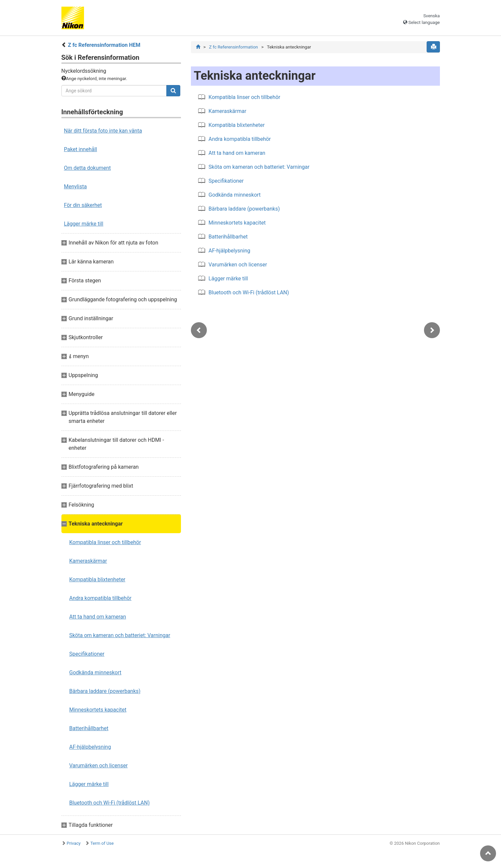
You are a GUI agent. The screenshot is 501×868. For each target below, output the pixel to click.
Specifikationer (87, 654)
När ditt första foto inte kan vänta (103, 131)
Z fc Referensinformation (233, 47)
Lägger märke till (84, 224)
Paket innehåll (81, 149)
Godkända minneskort (95, 673)
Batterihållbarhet (89, 728)
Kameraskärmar (88, 561)
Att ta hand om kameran (98, 617)
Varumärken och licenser (99, 766)
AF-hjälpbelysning (90, 747)
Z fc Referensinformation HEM (104, 45)
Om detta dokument (87, 168)
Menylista (76, 187)
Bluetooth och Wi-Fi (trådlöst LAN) (110, 803)
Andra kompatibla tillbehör (100, 598)
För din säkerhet (83, 205)
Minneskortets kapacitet (98, 710)
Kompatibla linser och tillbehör (105, 542)
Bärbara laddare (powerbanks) (105, 691)
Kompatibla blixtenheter (97, 579)
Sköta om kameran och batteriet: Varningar (120, 635)
